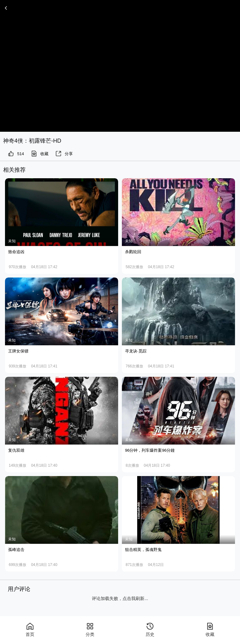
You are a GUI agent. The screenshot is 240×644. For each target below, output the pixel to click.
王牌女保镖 (18, 351)
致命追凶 (16, 252)
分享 (64, 154)
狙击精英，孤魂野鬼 (143, 550)
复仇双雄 (16, 450)
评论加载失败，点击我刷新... (120, 598)
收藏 (40, 154)
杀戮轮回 (133, 252)
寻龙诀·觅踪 (136, 351)
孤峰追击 (16, 550)
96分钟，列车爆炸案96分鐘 (150, 450)
